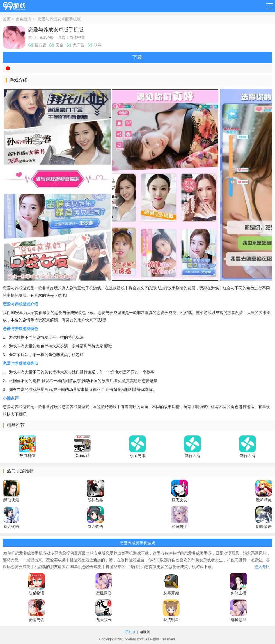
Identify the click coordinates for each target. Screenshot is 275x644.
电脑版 (145, 632)
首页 (7, 19)
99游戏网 (14, 5)
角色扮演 (24, 19)
